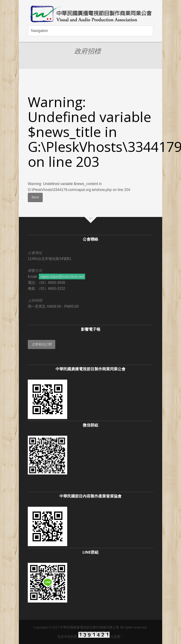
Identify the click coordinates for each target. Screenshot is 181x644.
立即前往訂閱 (42, 344)
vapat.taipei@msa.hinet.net (62, 277)
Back (35, 197)
